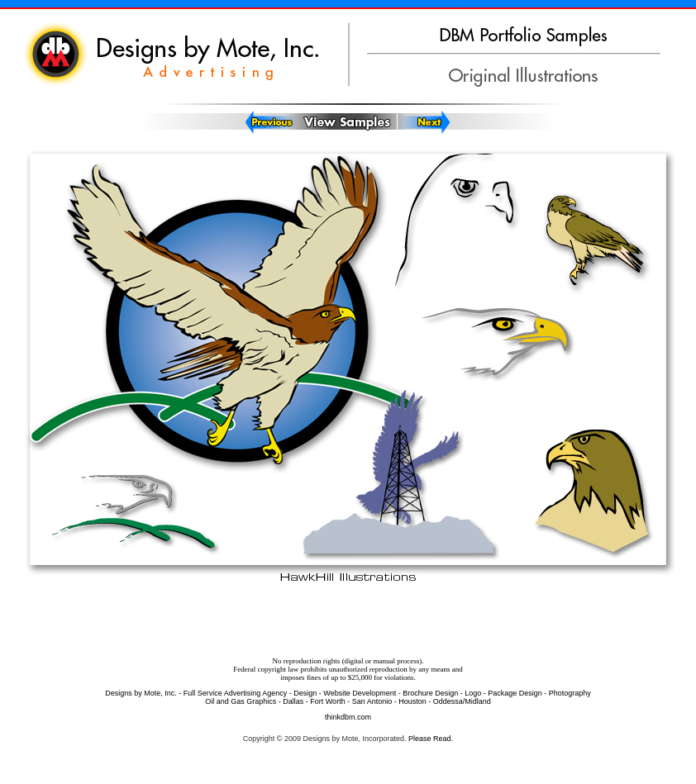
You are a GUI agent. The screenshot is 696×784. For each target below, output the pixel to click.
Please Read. (431, 739)
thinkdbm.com (348, 717)
